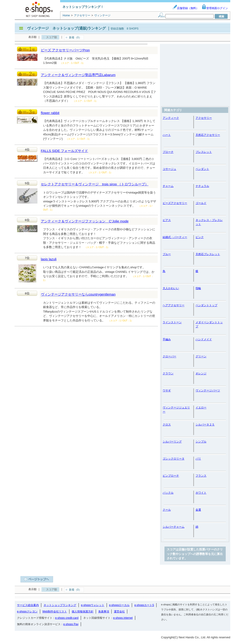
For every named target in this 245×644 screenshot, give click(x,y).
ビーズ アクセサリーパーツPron (65, 50)
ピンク (200, 237)
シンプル (201, 442)
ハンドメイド (204, 339)
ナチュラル (202, 186)
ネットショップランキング (60, 605)
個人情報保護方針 (83, 612)
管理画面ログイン (215, 8)
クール (167, 510)
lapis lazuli (49, 259)
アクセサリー (204, 118)
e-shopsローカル (119, 605)
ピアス (167, 220)
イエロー (201, 408)
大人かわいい (171, 288)
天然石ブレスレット (208, 254)
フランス (201, 476)
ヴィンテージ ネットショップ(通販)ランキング (66, 28)
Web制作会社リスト (55, 612)
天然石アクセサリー (208, 135)
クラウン (168, 373)
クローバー (169, 356)
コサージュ (169, 169)
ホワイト (201, 493)
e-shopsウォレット (93, 605)
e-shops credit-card (67, 618)
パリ (198, 459)
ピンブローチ (171, 476)
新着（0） (75, 37)
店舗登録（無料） (186, 8)
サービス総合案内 (28, 605)
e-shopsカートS (144, 605)
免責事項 (104, 612)
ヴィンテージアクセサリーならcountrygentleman (78, 294)
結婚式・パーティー (175, 237)
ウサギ (167, 390)
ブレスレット (204, 152)
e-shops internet (123, 618)
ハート (167, 135)
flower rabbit (50, 113)
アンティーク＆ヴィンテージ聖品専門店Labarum (78, 75)
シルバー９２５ (205, 425)
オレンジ (201, 373)
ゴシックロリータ (174, 459)
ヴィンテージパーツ (208, 390)
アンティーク (171, 118)
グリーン (201, 356)
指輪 (198, 288)
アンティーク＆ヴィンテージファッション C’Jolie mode (85, 221)
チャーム (168, 186)
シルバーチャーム (174, 527)
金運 (198, 510)
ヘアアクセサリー (174, 305)
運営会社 (119, 612)
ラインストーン (172, 322)
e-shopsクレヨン (27, 612)
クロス (167, 425)
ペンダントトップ (206, 305)
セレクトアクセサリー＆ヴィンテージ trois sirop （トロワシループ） (95, 184)
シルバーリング (172, 442)
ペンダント (202, 169)
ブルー (167, 254)
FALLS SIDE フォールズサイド (64, 151)
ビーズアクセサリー (175, 203)
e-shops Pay (71, 624)
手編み (167, 339)
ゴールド (201, 203)
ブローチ (168, 152)
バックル (168, 493)
